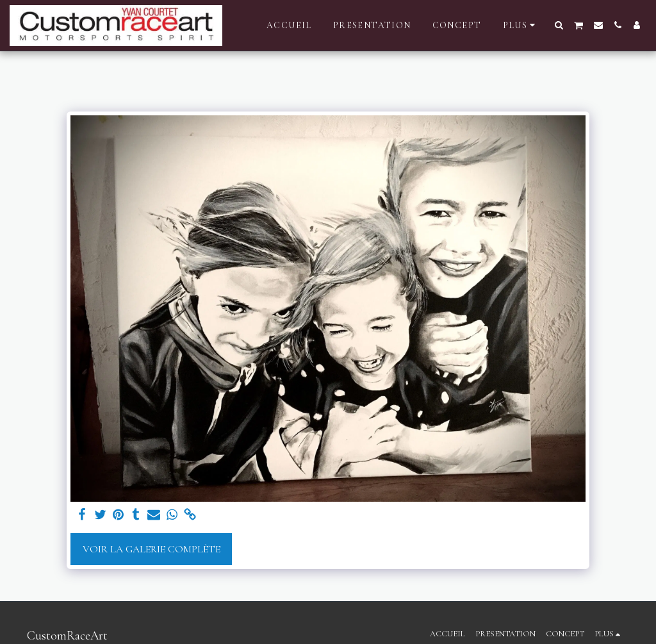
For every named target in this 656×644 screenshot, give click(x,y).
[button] (559, 25)
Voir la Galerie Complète (152, 549)
